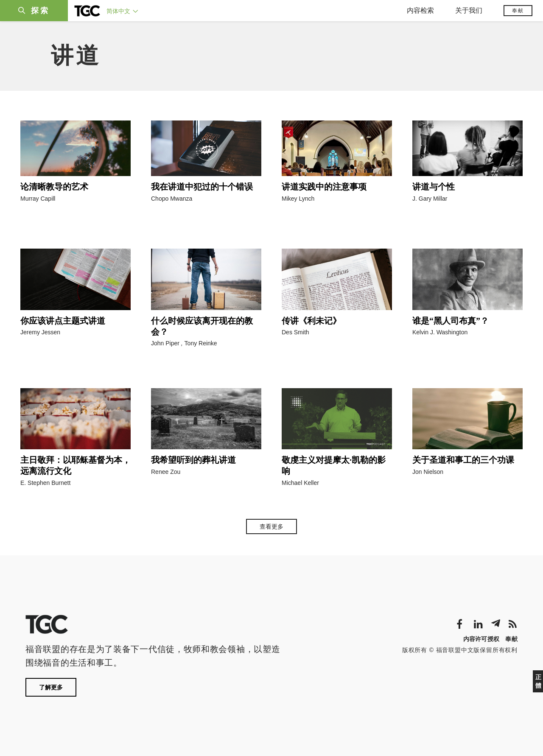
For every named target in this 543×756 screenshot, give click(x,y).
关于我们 (469, 10)
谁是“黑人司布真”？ (451, 321)
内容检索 (420, 10)
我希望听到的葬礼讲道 (193, 460)
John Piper (165, 343)
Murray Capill (38, 199)
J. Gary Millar (430, 199)
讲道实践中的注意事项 (324, 187)
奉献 (518, 11)
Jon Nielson (428, 472)
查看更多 (271, 526)
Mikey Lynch (298, 199)
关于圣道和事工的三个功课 (463, 460)
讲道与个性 (434, 187)
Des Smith (295, 332)
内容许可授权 (481, 639)
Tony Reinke (201, 343)
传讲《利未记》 (311, 321)
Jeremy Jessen (40, 332)
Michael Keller (300, 483)
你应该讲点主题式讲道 (63, 321)
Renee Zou (166, 472)
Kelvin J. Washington (440, 332)
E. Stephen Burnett (45, 483)
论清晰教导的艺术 (54, 187)
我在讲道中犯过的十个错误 (202, 187)
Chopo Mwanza (172, 199)
